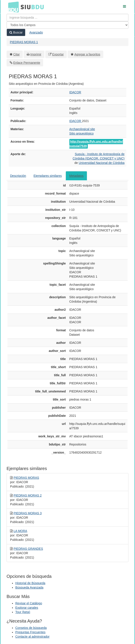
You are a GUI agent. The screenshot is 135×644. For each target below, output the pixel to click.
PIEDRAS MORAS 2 (28, 495)
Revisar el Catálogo (29, 603)
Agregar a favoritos (87, 54)
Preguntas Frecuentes (30, 632)
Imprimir (36, 54)
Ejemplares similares (48, 176)
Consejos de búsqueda (31, 628)
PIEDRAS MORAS (26, 478)
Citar (17, 54)
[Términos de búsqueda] (67, 18)
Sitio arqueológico (82, 133)
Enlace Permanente (27, 63)
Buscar (16, 32)
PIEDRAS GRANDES (28, 549)
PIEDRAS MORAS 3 (28, 513)
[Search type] (67, 25)
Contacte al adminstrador (32, 637)
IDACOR (75, 92)
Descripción (18, 176)
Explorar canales (27, 608)
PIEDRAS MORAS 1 (24, 42)
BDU (12, 7)
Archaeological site (82, 129)
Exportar (58, 54)
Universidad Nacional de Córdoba (102, 163)
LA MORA (20, 531)
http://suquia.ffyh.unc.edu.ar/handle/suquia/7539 (96, 144)
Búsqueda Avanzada (29, 587)
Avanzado (36, 32)
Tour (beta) (23, 612)
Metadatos (76, 176)
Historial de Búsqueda (30, 583)
